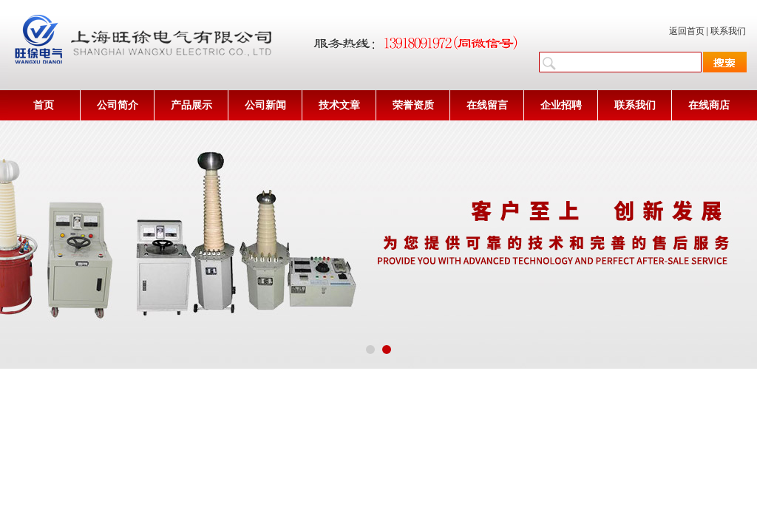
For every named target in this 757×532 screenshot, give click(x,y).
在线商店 (709, 105)
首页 (44, 105)
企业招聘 (561, 105)
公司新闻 (265, 105)
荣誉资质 (413, 105)
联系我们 (728, 31)
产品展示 (191, 105)
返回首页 (687, 31)
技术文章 (339, 105)
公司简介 (118, 105)
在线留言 (487, 105)
